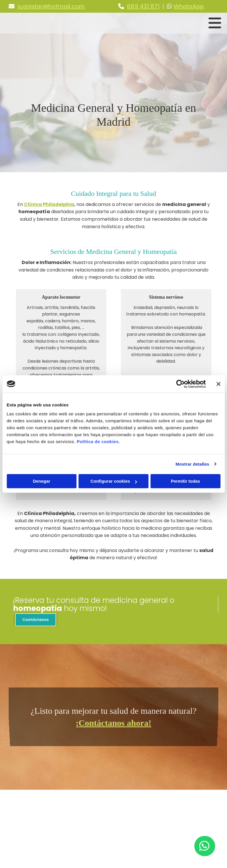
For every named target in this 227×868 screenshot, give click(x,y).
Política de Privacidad (176, 819)
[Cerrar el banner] (218, 384)
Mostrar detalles (192, 464)
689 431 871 (143, 6)
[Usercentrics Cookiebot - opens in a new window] (180, 384)
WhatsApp (189, 6)
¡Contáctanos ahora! (113, 722)
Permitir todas (186, 481)
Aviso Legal (165, 813)
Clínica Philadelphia (49, 204)
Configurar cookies (114, 481)
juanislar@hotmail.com (51, 6)
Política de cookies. (98, 442)
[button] (35, 620)
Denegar (42, 481)
